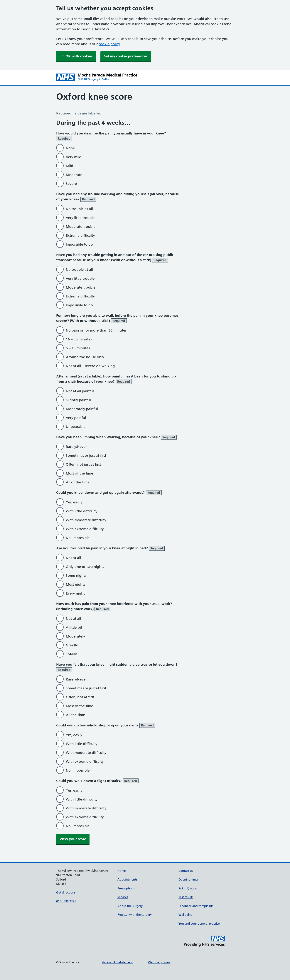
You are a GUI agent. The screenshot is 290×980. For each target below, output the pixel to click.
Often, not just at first (83, 464)
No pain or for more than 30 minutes (96, 330)
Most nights (75, 584)
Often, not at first (80, 697)
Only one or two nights (85, 567)
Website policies (159, 962)
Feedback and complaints (196, 906)
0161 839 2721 (66, 901)
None (70, 148)
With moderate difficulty (86, 520)
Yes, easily (74, 502)
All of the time (78, 482)
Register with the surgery (135, 915)
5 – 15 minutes (78, 348)
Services (123, 897)
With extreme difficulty (85, 529)
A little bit (74, 627)
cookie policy (109, 44)
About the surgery (130, 906)
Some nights (76, 576)
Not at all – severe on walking (90, 366)
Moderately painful (82, 409)
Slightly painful (78, 400)
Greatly (72, 645)
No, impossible (78, 538)
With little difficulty (82, 511)
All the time (75, 715)
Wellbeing (186, 915)
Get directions (66, 892)
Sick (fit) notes (188, 888)
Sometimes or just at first (86, 456)
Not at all (73, 558)
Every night (75, 593)
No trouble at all (79, 209)
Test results (186, 897)
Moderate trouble (81, 227)
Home (122, 871)
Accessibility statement (117, 962)
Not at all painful (80, 391)
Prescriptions (126, 888)
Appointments (127, 879)
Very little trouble (80, 218)
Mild (70, 166)
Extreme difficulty (80, 236)
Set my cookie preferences (126, 56)
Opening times (188, 879)
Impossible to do (79, 244)
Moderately (75, 636)
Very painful (76, 418)
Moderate (74, 175)
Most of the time (80, 473)
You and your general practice (199, 924)
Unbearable (76, 427)
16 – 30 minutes (79, 339)
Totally (71, 654)
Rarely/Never (76, 447)
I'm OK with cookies (76, 56)
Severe (71, 184)
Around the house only (85, 357)
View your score (73, 839)
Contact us (186, 871)
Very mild (74, 157)
